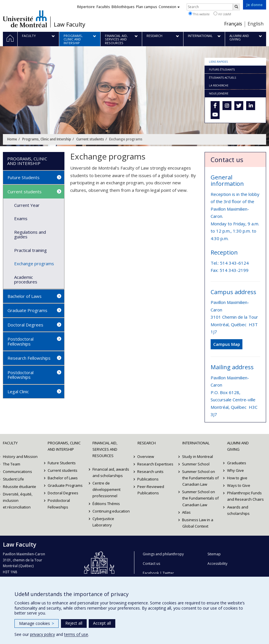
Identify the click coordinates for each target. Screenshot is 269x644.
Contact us (151, 564)
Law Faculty (69, 25)
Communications (17, 472)
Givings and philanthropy (163, 554)
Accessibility (217, 564)
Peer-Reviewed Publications (151, 490)
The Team (12, 464)
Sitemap (214, 554)
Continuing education (111, 511)
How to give (237, 478)
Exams (21, 218)
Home (12, 139)
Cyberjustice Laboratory (103, 522)
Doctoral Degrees (25, 325)
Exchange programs (34, 263)
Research (147, 443)
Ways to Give (239, 485)
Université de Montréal (25, 19)
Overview (146, 456)
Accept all (102, 623)
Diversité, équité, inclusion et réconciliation (18, 500)
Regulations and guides (30, 234)
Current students (90, 139)
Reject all (74, 623)
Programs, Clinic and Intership (47, 139)
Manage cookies (37, 623)
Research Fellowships (29, 358)
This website (199, 14)
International (196, 443)
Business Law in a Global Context (198, 523)
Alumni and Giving (238, 446)
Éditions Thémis (106, 504)
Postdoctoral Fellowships (21, 341)
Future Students (24, 177)
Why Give (235, 470)
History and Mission (20, 456)
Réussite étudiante (20, 487)
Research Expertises (156, 464)
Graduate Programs (27, 310)
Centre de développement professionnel (106, 489)
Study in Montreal (198, 456)
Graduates (237, 463)
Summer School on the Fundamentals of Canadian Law (201, 478)
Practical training (30, 250)
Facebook (151, 573)
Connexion (169, 7)
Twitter (168, 573)
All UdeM (222, 14)
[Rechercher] (236, 7)
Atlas (187, 512)
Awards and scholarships (238, 510)
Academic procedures (26, 280)
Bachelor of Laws (25, 296)
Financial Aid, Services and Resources (105, 449)
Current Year (27, 205)
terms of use (76, 634)
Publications (148, 479)
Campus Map (227, 344)
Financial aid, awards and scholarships (111, 472)
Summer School (196, 464)
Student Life (13, 479)
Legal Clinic (18, 391)
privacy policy (42, 634)
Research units (151, 472)
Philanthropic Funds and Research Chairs (245, 496)
